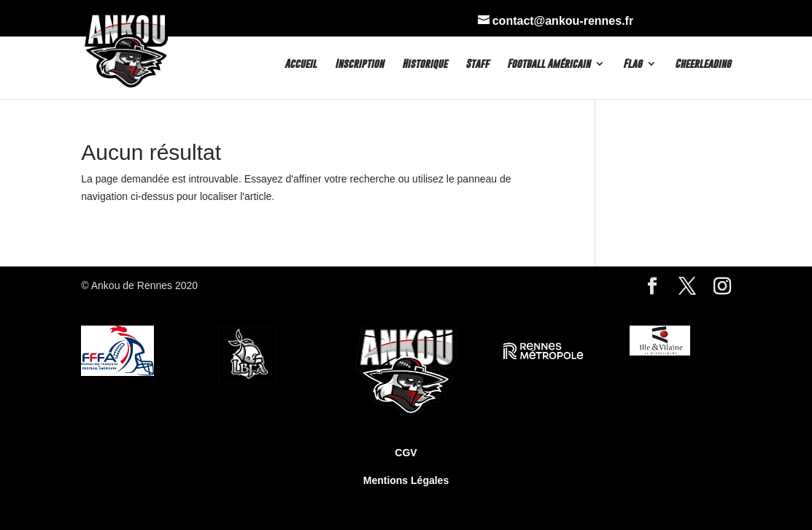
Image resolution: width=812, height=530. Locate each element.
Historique (425, 64)
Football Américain (549, 64)
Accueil (301, 64)
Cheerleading (703, 64)
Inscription (359, 64)
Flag (633, 64)
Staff (477, 64)
